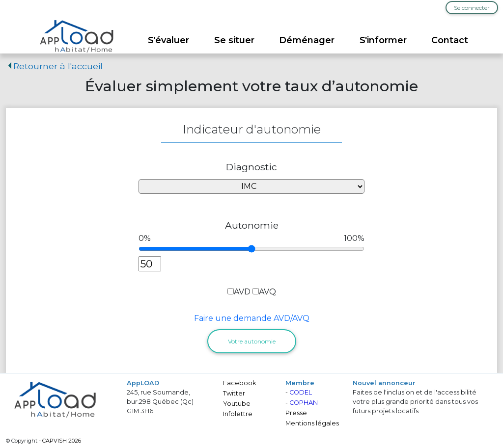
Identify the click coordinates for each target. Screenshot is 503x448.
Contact (450, 40)
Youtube (237, 404)
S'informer (383, 40)
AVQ (267, 292)
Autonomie (252, 225)
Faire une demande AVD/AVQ (252, 318)
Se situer (234, 40)
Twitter (234, 393)
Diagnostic (251, 167)
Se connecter (472, 8)
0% (145, 238)
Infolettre (238, 414)
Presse (296, 413)
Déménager (307, 40)
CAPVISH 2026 (62, 441)
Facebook (239, 383)
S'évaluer (168, 40)
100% (354, 238)
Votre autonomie (252, 341)
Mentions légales (312, 423)
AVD (242, 292)
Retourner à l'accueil (54, 66)
